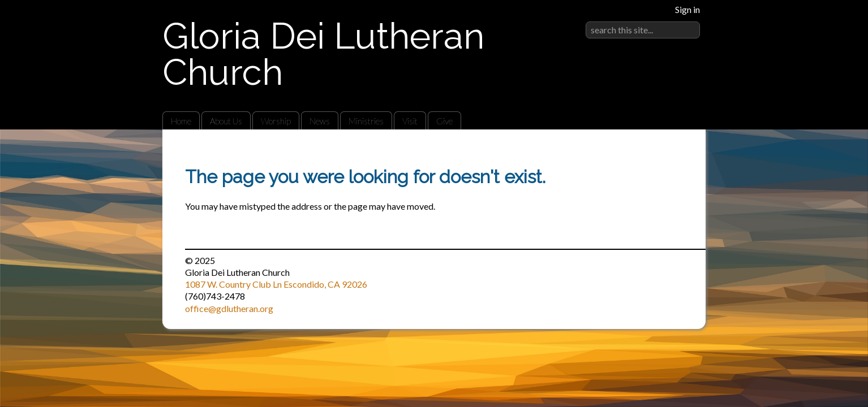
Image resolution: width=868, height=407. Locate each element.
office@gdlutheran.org (229, 308)
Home (181, 121)
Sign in (687, 9)
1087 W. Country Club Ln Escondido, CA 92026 (276, 284)
